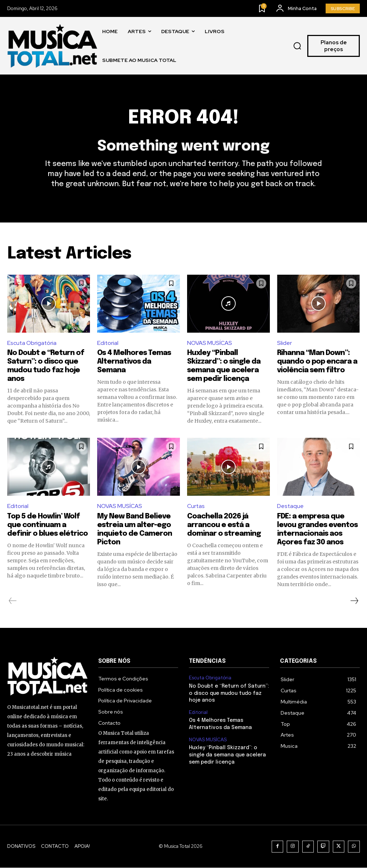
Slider (284, 343)
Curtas (196, 506)
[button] (297, 46)
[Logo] (52, 46)
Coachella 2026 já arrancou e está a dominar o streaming (224, 525)
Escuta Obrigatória (32, 343)
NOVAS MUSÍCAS (210, 343)
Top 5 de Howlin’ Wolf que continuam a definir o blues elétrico (47, 525)
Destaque (291, 506)
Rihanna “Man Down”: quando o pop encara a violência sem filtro (317, 362)
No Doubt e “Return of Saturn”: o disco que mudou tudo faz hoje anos (229, 694)
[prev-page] (13, 601)
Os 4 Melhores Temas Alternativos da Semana (134, 362)
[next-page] (354, 601)
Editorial (108, 343)
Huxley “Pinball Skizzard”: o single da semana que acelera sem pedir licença (227, 755)
